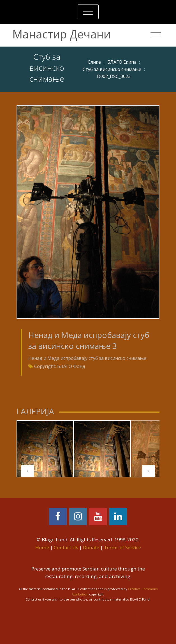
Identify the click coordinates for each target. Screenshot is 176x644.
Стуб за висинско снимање (112, 69)
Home (42, 547)
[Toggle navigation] (88, 12)
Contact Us (66, 547)
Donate (91, 547)
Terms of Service (122, 547)
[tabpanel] (45, 449)
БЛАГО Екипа (122, 62)
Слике (94, 62)
